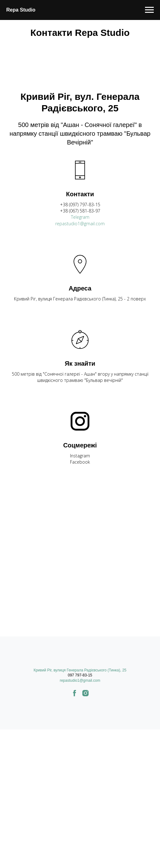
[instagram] (85, 695)
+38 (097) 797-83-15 (80, 205)
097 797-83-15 (80, 675)
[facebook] (75, 695)
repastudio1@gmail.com (80, 224)
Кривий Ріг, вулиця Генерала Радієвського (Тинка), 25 (80, 670)
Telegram (80, 217)
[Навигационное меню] (149, 10)
